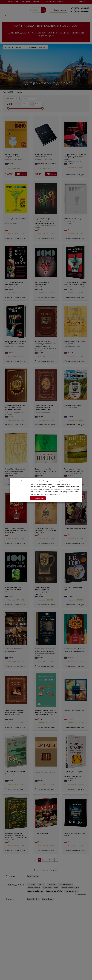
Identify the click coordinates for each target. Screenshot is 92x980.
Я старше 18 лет (38, 498)
